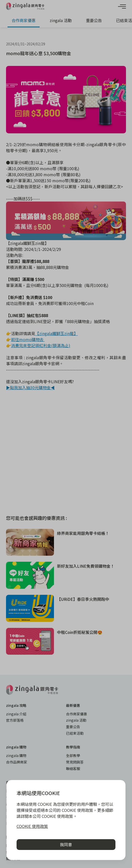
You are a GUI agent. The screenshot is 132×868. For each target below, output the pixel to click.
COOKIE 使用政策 (32, 826)
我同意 (66, 844)
